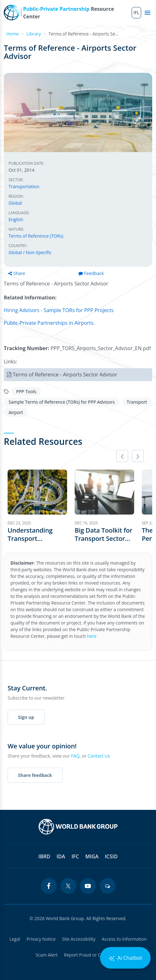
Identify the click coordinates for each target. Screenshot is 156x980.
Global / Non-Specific (30, 252)
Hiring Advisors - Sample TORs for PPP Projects (59, 310)
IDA (61, 856)
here (92, 636)
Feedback (91, 273)
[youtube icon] (88, 886)
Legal (15, 939)
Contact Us (99, 756)
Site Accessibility (79, 939)
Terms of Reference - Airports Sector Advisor (65, 375)
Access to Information (124, 939)
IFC (75, 856)
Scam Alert (47, 955)
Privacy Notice (41, 939)
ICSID (111, 856)
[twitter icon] (68, 886)
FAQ (75, 756)
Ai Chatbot (125, 958)
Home (13, 34)
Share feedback (35, 775)
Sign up (26, 717)
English (16, 219)
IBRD (44, 856)
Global (15, 203)
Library (34, 34)
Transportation (24, 186)
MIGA (92, 856)
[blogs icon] (108, 886)
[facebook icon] (49, 886)
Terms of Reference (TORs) (36, 236)
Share (17, 273)
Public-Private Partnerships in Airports (49, 323)
